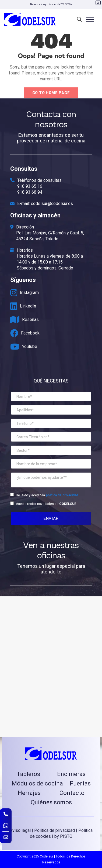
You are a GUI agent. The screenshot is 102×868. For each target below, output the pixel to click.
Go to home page (51, 93)
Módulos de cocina (37, 783)
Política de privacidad (54, 830)
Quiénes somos (51, 802)
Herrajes (29, 793)
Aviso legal (20, 830)
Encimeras (71, 774)
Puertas (80, 783)
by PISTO (63, 836)
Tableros (28, 774)
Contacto (72, 793)
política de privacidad (62, 495)
